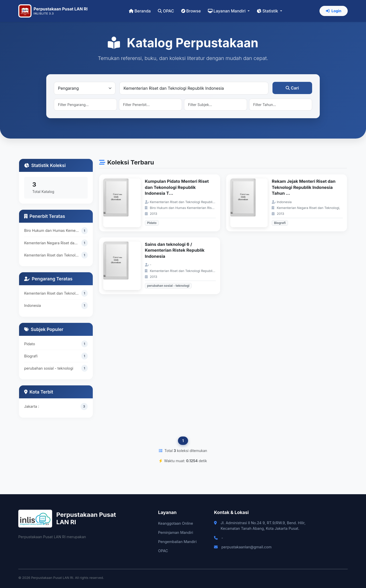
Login (334, 11)
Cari (292, 88)
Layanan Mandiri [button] (227, 11)
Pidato (30, 344)
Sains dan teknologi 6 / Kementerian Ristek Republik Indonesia (175, 250)
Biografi (31, 356)
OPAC (166, 11)
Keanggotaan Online (176, 523)
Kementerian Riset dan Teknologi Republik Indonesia (53, 255)
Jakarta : (32, 406)
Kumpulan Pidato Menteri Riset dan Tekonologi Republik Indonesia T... (177, 187)
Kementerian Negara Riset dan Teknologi (53, 243)
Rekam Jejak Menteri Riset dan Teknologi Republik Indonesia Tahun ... (304, 187)
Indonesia (33, 305)
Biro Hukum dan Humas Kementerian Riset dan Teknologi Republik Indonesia (53, 230)
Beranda (140, 11)
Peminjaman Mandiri (176, 532)
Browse (191, 11)
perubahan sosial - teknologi (49, 368)
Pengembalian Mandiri (177, 542)
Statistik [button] (268, 11)
